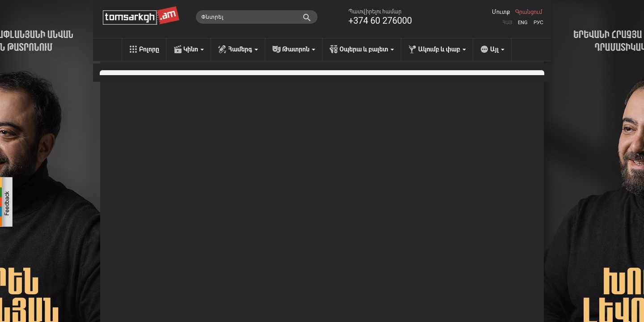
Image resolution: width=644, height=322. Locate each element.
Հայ (507, 23)
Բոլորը (149, 49)
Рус (538, 23)
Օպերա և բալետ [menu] (367, 49)
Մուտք (501, 12)
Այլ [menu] (497, 49)
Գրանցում (529, 12)
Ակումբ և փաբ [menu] (442, 49)
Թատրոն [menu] (299, 49)
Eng (523, 23)
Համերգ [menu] (243, 49)
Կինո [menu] (194, 49)
